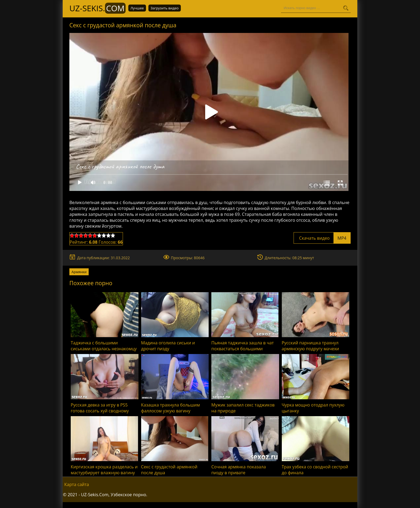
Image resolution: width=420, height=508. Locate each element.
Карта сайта (77, 484)
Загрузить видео (165, 8)
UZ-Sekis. (97, 8)
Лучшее (137, 8)
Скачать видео (322, 238)
